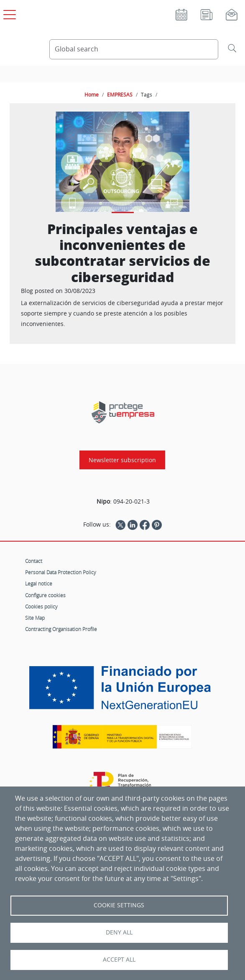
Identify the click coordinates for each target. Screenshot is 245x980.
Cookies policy (41, 606)
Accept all (119, 960)
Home (92, 94)
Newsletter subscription (122, 460)
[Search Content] (134, 49)
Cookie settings (119, 905)
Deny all (119, 932)
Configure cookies (45, 595)
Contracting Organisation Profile (61, 629)
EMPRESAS (120, 94)
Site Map (35, 618)
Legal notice (39, 583)
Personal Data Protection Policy (61, 572)
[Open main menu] (8, 13)
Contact (34, 561)
